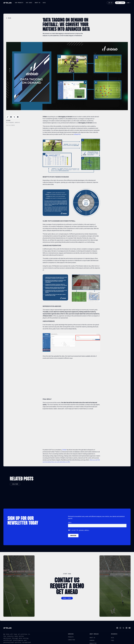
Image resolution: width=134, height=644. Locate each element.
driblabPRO (77, 134)
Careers (92, 640)
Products (71, 637)
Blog (112, 638)
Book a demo (120, 3)
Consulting (71, 640)
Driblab (64, 450)
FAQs (112, 640)
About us (92, 638)
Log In (110, 3)
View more (15, 484)
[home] (8, 3)
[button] (19, 3)
